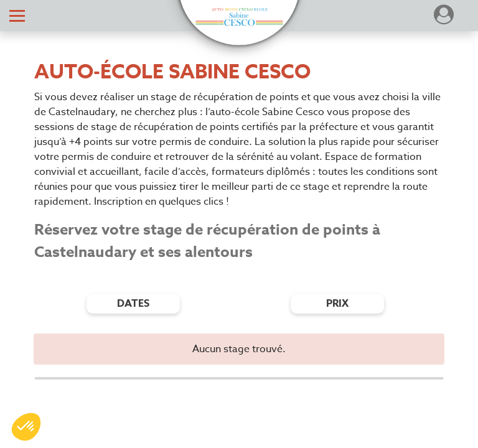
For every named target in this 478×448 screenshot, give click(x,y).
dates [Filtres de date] (133, 304)
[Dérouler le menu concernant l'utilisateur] (444, 19)
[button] (239, 17)
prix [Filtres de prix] (337, 304)
